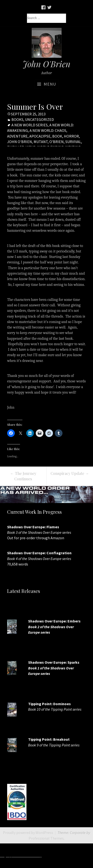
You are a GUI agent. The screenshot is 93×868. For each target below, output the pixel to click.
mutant (41, 142)
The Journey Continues (23, 476)
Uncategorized (39, 119)
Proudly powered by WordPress (28, 832)
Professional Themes (46, 838)
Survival (73, 142)
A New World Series (30, 125)
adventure (17, 136)
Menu (50, 84)
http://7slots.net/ (57, 856)
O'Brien (57, 142)
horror (71, 136)
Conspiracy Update (70, 473)
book (57, 136)
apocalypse (40, 136)
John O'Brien (20, 142)
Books (17, 119)
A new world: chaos (48, 130)
